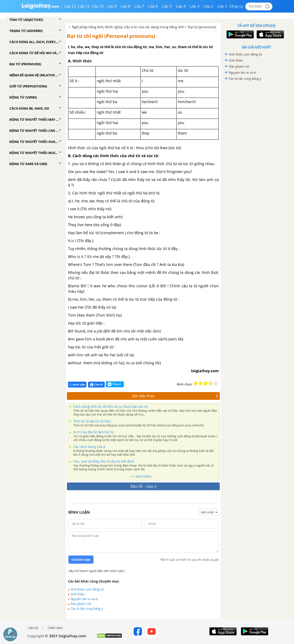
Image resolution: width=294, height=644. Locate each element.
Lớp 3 (195, 6)
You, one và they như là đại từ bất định (103, 461)
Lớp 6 (153, 6)
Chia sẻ (96, 385)
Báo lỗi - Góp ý (143, 486)
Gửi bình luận (81, 560)
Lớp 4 (181, 6)
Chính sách (55, 628)
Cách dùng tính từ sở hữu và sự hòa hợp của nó (110, 407)
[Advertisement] (256, 148)
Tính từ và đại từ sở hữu (92, 421)
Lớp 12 (70, 6)
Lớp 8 (126, 6)
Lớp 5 (167, 6)
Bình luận (77, 385)
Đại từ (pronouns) (202, 27)
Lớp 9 (112, 6)
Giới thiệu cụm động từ (87, 589)
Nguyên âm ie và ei (84, 599)
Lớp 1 (222, 6)
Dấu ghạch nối (81, 604)
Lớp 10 (98, 6)
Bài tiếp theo (175, 396)
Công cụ (236, 6)
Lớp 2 (208, 6)
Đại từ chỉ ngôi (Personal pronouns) (111, 36)
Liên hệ (33, 628)
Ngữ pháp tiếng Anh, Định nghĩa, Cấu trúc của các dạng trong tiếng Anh (128, 27)
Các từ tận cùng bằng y (87, 608)
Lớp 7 (139, 6)
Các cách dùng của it (89, 447)
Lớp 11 (84, 6)
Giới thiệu (77, 594)
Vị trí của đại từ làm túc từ (93, 432)
